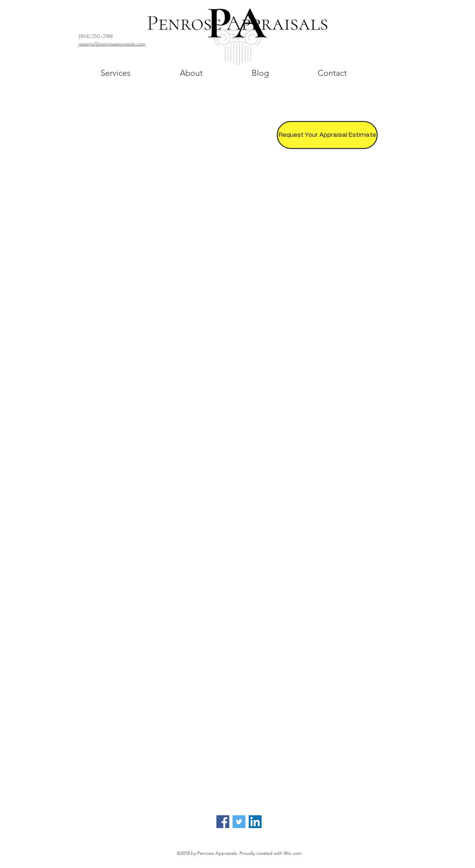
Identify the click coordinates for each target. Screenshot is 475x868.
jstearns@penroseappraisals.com (112, 44)
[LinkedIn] (255, 822)
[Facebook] (223, 822)
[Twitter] (239, 822)
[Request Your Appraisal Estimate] (327, 135)
